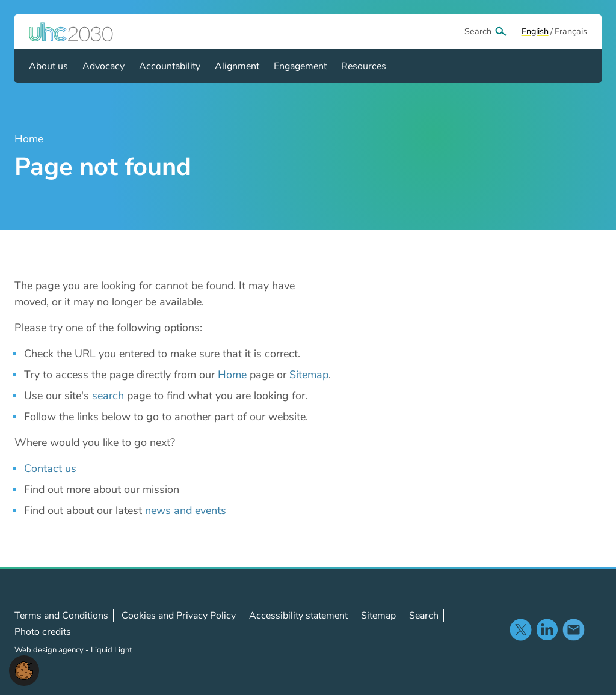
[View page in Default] (535, 32)
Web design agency (50, 650)
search (108, 396)
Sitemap (309, 375)
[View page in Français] (571, 32)
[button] (24, 670)
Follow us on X (520, 629)
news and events (186, 510)
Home (232, 375)
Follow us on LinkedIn (547, 629)
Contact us (50, 468)
